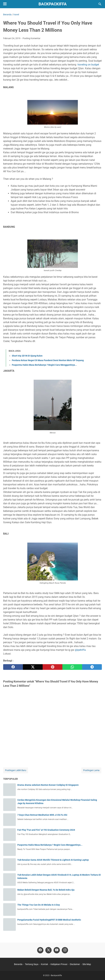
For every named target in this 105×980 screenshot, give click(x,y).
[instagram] (65, 950)
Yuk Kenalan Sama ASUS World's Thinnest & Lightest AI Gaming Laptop (53, 860)
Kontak (44, 964)
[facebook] (13, 667)
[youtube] (57, 950)
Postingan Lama (91, 770)
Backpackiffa (53, 4)
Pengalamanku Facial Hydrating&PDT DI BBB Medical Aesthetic (49, 920)
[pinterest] (52, 667)
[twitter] (33, 667)
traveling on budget (88, 65)
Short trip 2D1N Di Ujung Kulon (27, 356)
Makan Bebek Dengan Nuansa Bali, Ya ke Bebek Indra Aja (46, 890)
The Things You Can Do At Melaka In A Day (39, 905)
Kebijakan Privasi (59, 964)
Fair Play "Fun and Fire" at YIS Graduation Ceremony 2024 (46, 830)
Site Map (87, 964)
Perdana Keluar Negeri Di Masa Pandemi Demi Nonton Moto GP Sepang (48, 360)
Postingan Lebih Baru (16, 770)
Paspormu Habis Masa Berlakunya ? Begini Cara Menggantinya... (44, 365)
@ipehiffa (80, 650)
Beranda (18, 964)
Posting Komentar (31, 38)
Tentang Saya (32, 964)
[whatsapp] (72, 667)
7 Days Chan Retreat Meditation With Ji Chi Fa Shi (42, 815)
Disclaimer (75, 964)
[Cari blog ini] (100, 4)
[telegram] (92, 667)
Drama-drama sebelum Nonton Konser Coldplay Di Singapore (48, 785)
